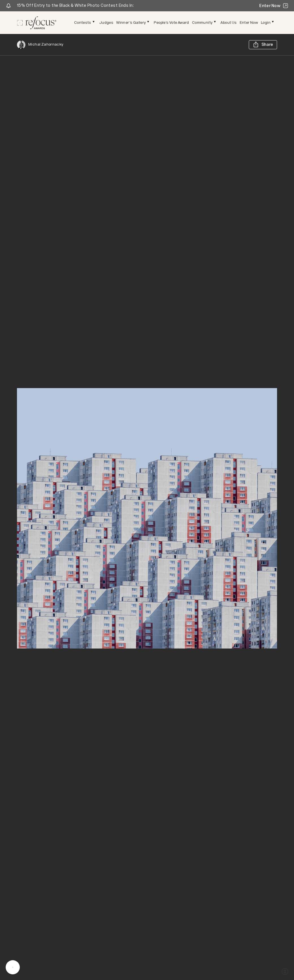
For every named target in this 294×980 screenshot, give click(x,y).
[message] (13, 967)
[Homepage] (37, 23)
